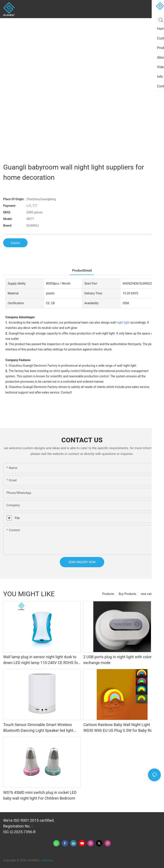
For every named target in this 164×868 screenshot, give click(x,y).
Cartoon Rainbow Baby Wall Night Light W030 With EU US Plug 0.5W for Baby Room (121, 728)
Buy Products (128, 594)
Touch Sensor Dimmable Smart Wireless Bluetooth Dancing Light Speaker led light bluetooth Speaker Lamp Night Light (38, 728)
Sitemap (48, 860)
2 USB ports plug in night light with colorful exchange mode (120, 660)
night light (123, 323)
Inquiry (15, 243)
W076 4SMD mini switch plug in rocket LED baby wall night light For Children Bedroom (40, 795)
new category (150, 594)
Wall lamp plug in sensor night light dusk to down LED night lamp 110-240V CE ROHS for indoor (41, 660)
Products (108, 594)
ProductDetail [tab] (82, 271)
